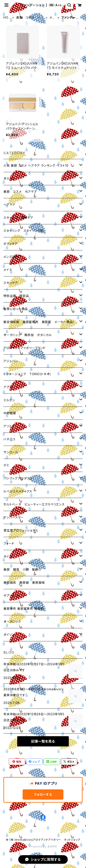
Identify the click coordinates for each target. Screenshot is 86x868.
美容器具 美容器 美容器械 (24, 582)
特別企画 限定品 (16, 296)
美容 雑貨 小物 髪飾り (22, 569)
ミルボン (9, 400)
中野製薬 (10, 413)
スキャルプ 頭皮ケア (18, 218)
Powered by (43, 847)
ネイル (8, 556)
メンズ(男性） (12, 257)
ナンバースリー (14, 517)
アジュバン (11, 361)
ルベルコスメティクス (18, 491)
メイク (52, 18)
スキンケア (11, 283)
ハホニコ (9, 439)
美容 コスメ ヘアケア (30, 18)
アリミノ (9, 426)
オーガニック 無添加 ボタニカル (28, 335)
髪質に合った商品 (16, 309)
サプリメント (12, 596)
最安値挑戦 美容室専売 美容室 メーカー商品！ (39, 322)
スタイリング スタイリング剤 (23, 231)
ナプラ (8, 387)
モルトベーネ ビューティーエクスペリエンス (34, 504)
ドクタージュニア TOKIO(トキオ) (27, 374)
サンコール (11, 452)
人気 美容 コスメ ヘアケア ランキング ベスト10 (36, 165)
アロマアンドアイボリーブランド (25, 348)
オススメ (9, 178)
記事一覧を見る (43, 741)
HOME (7, 18)
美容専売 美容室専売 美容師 (24, 609)
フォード (9, 543)
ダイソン (9, 635)
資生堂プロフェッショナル (21, 530)
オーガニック (12, 622)
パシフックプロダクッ (18, 478)
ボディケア (11, 244)
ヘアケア (9, 205)
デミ (6, 465)
